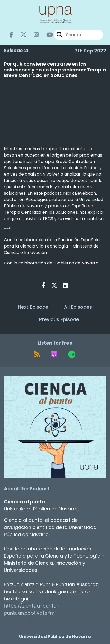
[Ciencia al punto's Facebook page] (11, 35)
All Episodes (78, 307)
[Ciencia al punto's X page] (20, 35)
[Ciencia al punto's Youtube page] (46, 35)
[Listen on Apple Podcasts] (54, 354)
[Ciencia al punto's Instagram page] (33, 35)
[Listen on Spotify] (72, 354)
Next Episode (33, 307)
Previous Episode (59, 319)
